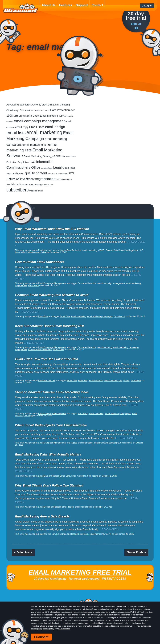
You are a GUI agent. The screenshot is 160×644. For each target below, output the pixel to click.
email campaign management (111, 283)
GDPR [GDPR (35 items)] (57, 156)
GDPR (101, 250)
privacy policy (36, 629)
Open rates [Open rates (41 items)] (69, 168)
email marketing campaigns (100, 316)
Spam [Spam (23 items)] (25, 185)
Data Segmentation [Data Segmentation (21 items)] (23, 116)
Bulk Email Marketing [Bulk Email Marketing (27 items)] (59, 105)
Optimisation (119, 316)
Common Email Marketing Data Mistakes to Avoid (52, 295)
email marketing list (113, 380)
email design (68, 507)
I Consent (41, 637)
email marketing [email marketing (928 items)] (44, 132)
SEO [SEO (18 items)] (58, 179)
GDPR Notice (64, 629)
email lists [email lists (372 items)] (16, 133)
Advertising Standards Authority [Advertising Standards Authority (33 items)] (24, 105)
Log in (148, 6)
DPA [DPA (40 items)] (62, 116)
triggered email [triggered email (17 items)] (36, 191)
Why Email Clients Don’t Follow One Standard (49, 485)
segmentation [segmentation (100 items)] (45, 179)
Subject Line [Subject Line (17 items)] (48, 185)
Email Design (44, 507)
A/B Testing (83, 414)
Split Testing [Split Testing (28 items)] (35, 185)
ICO (141, 250)
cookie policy (49, 629)
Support (82, 5)
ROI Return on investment (40, 350)
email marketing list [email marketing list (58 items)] (35, 145)
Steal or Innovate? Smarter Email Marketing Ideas (52, 392)
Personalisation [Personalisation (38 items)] (15, 173)
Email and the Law (47, 250)
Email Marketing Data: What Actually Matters (48, 454)
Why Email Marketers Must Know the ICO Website (52, 229)
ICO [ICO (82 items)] (33, 162)
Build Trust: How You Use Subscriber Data (47, 359)
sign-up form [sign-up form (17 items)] (67, 179)
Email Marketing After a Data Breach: (42, 516)
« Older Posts (23, 552)
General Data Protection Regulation (122, 250)
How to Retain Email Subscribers (40, 262)
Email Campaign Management (52, 283)
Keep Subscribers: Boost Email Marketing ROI (49, 326)
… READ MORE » (29, 312)
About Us (48, 5)
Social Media (126, 443)
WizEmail (20, 8)
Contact (97, 5)
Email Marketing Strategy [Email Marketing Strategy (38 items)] (38, 156)
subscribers (33, 285)
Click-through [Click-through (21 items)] (13, 110)
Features (66, 5)
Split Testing (93, 476)
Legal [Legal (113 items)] (57, 167)
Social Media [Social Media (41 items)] (14, 184)
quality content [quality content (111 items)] (36, 173)
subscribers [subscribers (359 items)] (18, 190)
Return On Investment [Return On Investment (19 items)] (58, 174)
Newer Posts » (136, 552)
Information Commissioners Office (31, 252)
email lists (83, 380)
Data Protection (74, 250)
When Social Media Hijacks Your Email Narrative (51, 425)
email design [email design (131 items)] (55, 127)
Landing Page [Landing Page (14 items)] (47, 168)
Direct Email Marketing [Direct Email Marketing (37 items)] (46, 116)
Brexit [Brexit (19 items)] (44, 105)
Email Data (43, 316)
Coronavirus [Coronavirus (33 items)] (26, 110)
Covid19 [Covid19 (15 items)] (46, 110)
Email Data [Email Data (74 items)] (37, 127)
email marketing (90, 250)
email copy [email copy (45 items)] (22, 127)
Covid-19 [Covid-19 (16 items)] (38, 110)
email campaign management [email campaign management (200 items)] (39, 121)
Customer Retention (87, 283)
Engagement (21, 285)
